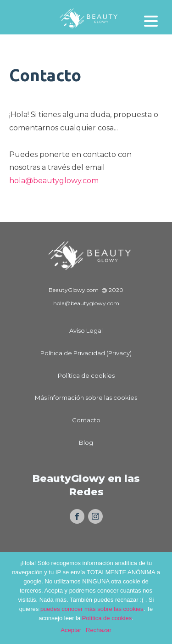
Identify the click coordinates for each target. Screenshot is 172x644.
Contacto (86, 420)
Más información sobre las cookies (86, 398)
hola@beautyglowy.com (54, 181)
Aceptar (71, 630)
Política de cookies (86, 375)
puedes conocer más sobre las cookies (92, 609)
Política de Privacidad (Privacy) (86, 353)
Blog (86, 442)
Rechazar (99, 630)
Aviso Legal (86, 330)
